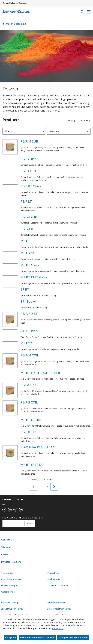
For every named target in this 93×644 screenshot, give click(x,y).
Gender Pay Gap (8, 592)
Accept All (10, 638)
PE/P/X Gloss (30, 217)
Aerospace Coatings (10, 603)
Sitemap (6, 547)
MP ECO (26, 343)
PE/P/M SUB (29, 141)
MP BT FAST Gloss (34, 277)
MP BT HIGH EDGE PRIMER (40, 373)
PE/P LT (26, 201)
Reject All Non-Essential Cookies (37, 638)
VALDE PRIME (30, 331)
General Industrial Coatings (59, 609)
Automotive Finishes (56, 603)
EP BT (25, 289)
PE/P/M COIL (30, 355)
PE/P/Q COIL (29, 385)
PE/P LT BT (29, 171)
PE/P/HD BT (29, 314)
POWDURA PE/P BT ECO (38, 447)
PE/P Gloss (28, 159)
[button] (54, 487)
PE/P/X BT (28, 229)
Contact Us (7, 540)
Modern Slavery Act (10, 586)
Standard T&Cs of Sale (58, 586)
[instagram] (15, 510)
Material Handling (16, 24)
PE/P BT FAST (30, 432)
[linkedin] (10, 510)
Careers (5, 554)
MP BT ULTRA (31, 420)
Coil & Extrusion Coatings (12, 609)
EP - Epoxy (28, 301)
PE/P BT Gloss (31, 186)
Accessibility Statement (12, 579)
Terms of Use (7, 573)
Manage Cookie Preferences (73, 638)
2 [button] (47, 487)
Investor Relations (11, 562)
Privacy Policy (54, 573)
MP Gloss (27, 253)
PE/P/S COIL (29, 402)
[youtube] (21, 510)
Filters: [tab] (9, 131)
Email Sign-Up (54, 579)
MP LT (25, 241)
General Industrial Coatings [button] (15, 3)
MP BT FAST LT (32, 465)
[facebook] (4, 510)
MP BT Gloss (30, 265)
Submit (30, 524)
